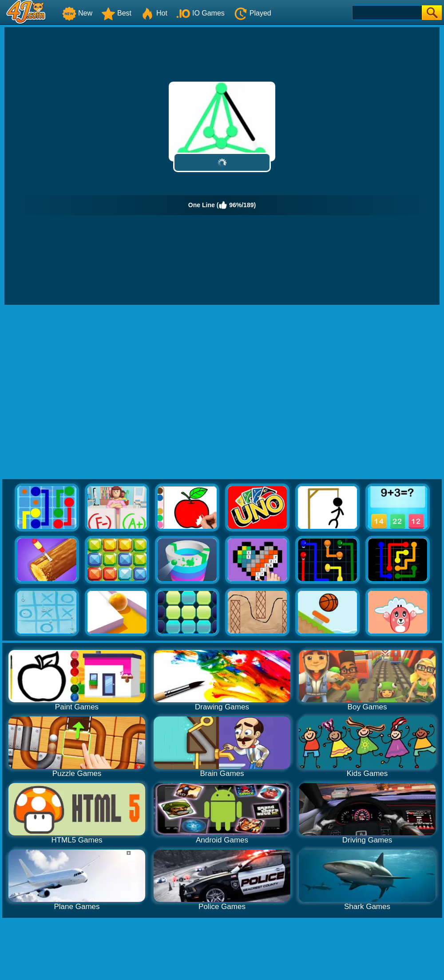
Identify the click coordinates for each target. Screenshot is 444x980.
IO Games (200, 13)
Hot (154, 13)
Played (252, 13)
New (77, 13)
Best (116, 13)
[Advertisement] (83, 392)
